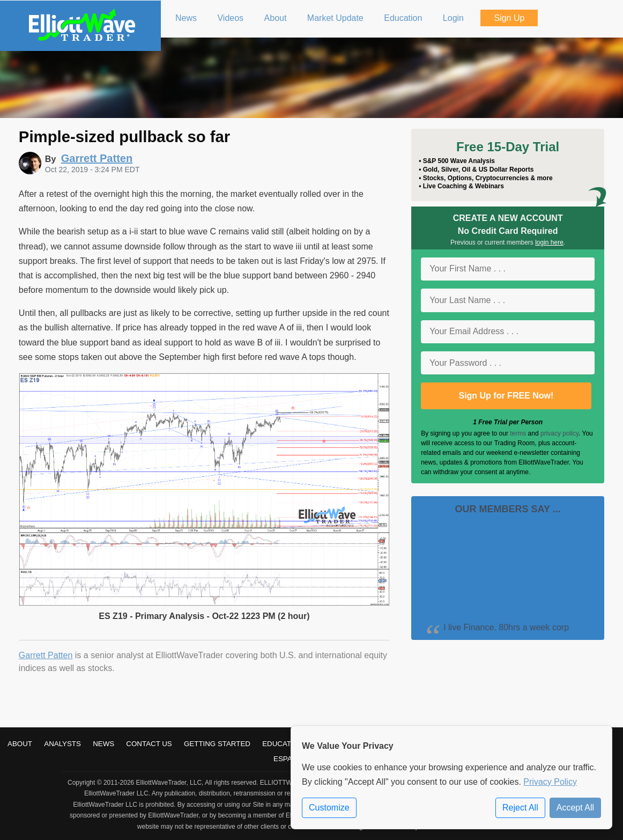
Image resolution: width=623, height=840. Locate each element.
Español (290, 759)
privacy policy (559, 433)
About (20, 744)
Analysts (62, 744)
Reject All (520, 808)
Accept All (575, 808)
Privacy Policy (550, 782)
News (103, 744)
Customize (329, 808)
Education (283, 744)
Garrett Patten (46, 655)
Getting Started (217, 744)
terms (518, 433)
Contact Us (149, 744)
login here (549, 242)
